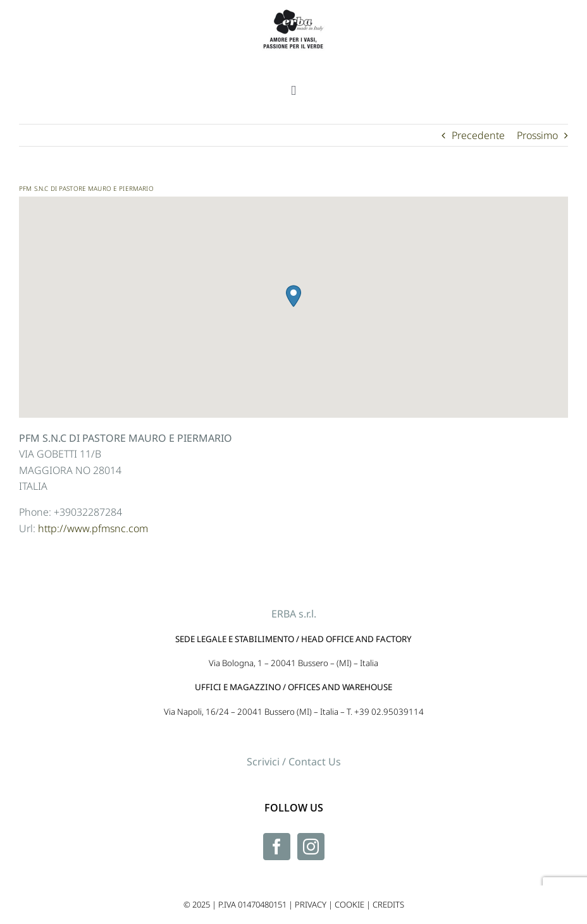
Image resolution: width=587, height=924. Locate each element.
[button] (293, 296)
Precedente (478, 135)
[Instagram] (311, 847)
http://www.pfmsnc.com (93, 528)
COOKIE (349, 904)
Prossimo (537, 135)
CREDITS (388, 904)
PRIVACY (311, 904)
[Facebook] (277, 847)
